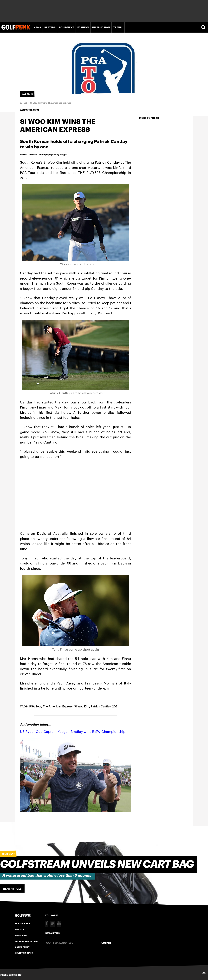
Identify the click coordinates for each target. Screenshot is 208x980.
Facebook (47, 924)
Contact (20, 929)
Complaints (21, 935)
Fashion (83, 27)
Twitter (52, 924)
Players (50, 27)
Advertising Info (24, 953)
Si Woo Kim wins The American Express (51, 103)
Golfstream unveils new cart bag (97, 864)
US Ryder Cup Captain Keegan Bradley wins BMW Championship (73, 731)
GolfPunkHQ (15, 975)
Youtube (59, 924)
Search (204, 27)
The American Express (58, 706)
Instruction (101, 27)
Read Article (12, 888)
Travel (118, 27)
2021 (115, 706)
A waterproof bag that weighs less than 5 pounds (47, 876)
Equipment (66, 27)
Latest (23, 103)
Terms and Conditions (27, 941)
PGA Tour (35, 706)
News (37, 27)
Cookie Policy (22, 947)
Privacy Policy (23, 924)
